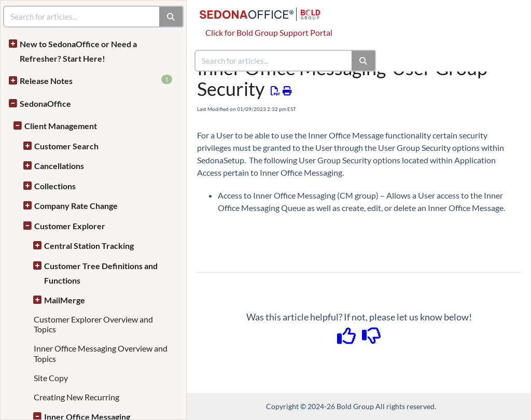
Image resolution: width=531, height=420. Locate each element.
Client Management (61, 126)
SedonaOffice (45, 103)
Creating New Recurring (76, 397)
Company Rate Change (76, 206)
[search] (274, 61)
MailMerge (65, 300)
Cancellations (59, 166)
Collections (55, 186)
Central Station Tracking (89, 246)
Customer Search (66, 146)
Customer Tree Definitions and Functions (101, 273)
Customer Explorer (70, 226)
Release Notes (96, 80)
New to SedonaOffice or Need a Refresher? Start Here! (78, 51)
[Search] (364, 61)
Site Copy (51, 378)
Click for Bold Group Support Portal (269, 32)
